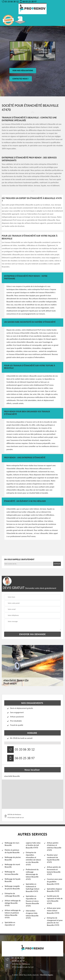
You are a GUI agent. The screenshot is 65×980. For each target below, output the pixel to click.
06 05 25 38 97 (28, 2)
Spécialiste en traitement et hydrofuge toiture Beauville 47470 (33, 888)
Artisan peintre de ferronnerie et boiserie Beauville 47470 (54, 871)
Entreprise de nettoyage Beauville (12, 895)
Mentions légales (47, 975)
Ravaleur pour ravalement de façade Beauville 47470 (53, 859)
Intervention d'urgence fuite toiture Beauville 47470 (32, 914)
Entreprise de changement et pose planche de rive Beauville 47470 (55, 921)
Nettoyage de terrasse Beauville (12, 873)
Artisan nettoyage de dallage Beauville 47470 (13, 903)
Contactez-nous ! (21, 79)
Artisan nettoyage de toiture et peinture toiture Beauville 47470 (13, 914)
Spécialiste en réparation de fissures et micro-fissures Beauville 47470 (32, 901)
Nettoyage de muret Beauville (12, 866)
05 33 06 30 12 (10, 2)
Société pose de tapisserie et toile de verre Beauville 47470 (55, 900)
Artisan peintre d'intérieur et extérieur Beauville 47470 (54, 846)
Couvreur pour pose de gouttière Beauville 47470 (55, 882)
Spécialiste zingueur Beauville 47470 (55, 890)
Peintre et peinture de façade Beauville (12, 851)
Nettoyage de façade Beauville (13, 880)
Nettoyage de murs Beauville (12, 844)
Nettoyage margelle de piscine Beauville (12, 887)
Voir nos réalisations (23, 71)
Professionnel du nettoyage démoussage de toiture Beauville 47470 (32, 874)
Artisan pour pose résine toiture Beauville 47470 (54, 911)
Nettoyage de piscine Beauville (13, 859)
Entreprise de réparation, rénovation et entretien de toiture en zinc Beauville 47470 (33, 859)
